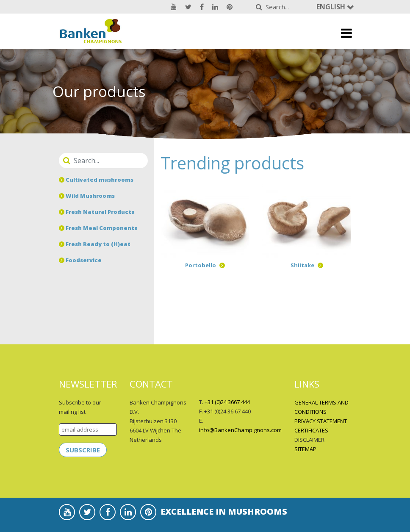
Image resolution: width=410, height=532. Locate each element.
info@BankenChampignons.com (240, 430)
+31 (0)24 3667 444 (227, 402)
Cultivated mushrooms (96, 180)
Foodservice (80, 260)
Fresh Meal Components (98, 228)
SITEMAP (305, 449)
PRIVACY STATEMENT (321, 421)
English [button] (332, 7)
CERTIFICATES (311, 430)
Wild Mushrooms (87, 196)
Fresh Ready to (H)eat (95, 244)
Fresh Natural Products (97, 212)
